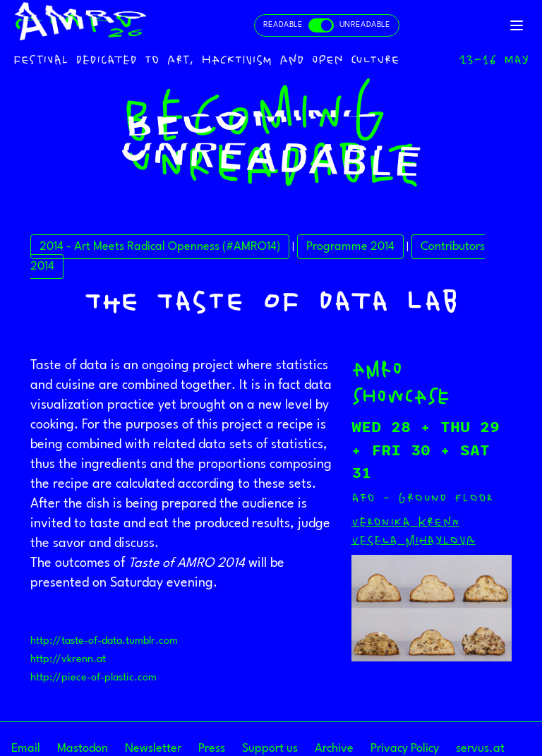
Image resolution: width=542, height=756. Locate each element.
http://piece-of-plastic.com (94, 678)
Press (212, 749)
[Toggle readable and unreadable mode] (327, 25)
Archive (334, 749)
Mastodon (83, 749)
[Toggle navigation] (517, 25)
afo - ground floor (422, 498)
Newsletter (153, 749)
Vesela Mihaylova (414, 540)
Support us (270, 749)
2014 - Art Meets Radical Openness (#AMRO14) (160, 247)
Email (26, 749)
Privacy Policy (405, 749)
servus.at (480, 749)
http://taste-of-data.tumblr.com (104, 641)
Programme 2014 (350, 247)
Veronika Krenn (405, 522)
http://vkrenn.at (68, 660)
